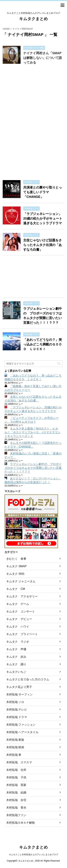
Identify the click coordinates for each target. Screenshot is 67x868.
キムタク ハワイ (18, 627)
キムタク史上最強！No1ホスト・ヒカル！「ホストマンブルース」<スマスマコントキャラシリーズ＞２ (32, 432)
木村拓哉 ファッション (21, 725)
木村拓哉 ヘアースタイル (22, 732)
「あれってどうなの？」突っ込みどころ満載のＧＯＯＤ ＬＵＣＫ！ (43, 344)
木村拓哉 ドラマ (17, 717)
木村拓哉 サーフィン (19, 694)
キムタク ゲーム (18, 604)
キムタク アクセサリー (22, 596)
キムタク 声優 (16, 649)
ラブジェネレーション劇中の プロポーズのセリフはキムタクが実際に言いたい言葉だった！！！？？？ (33, 468)
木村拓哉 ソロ (15, 702)
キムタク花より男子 (19, 687)
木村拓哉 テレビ (17, 710)
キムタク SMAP (16, 566)
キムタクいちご (16, 672)
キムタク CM (16, 589)
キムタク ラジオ (18, 642)
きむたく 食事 (16, 559)
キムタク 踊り (16, 664)
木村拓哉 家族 (15, 740)
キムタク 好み (16, 657)
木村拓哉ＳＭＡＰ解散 (21, 823)
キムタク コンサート (21, 611)
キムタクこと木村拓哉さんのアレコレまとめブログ (34, 855)
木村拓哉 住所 (16, 770)
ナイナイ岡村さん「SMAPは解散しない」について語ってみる (43, 58)
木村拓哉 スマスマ (19, 762)
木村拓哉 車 (14, 755)
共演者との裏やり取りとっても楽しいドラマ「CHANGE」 (43, 192)
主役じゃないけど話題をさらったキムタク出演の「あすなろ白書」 (43, 245)
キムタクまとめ (33, 19)
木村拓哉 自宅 (16, 800)
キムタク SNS (15, 574)
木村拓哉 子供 (16, 777)
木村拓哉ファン (16, 815)
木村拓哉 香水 (16, 808)
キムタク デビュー (19, 619)
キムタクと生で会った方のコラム (28, 679)
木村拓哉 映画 (15, 747)
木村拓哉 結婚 (16, 792)
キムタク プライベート (22, 634)
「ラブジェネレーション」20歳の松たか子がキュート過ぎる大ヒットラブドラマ (43, 219)
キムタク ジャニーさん (21, 581)
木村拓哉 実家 (16, 785)
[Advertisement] (33, 124)
